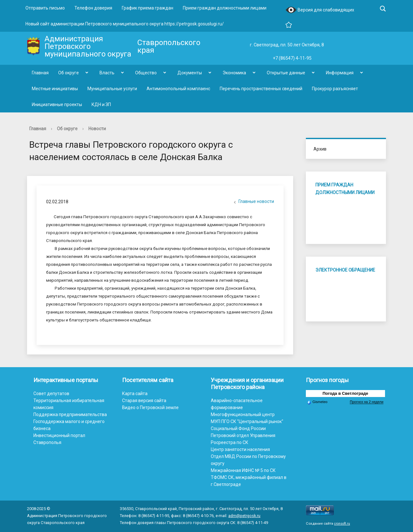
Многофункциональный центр (243, 414)
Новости (97, 129)
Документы (190, 73)
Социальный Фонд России (238, 428)
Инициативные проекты (57, 104)
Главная (40, 73)
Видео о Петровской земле (150, 407)
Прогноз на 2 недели (366, 402)
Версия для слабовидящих (320, 10)
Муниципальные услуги (112, 89)
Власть (107, 73)
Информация (340, 73)
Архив (320, 149)
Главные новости (253, 202)
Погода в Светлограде (346, 393)
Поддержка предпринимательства (70, 414)
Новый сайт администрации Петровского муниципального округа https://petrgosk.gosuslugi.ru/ (125, 24)
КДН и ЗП (101, 104)
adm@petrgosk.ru (244, 516)
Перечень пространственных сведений (261, 89)
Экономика (234, 73)
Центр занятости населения (240, 449)
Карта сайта (135, 394)
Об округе (69, 73)
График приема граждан (148, 8)
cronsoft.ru (342, 524)
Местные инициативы (55, 89)
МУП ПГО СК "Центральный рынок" (247, 421)
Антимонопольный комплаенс (178, 89)
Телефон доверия (93, 8)
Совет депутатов (51, 394)
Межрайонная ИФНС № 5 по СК (243, 470)
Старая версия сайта (144, 401)
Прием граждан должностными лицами (225, 8)
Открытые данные (286, 73)
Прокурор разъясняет (335, 89)
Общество (146, 73)
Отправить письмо (45, 8)
